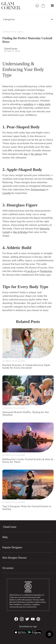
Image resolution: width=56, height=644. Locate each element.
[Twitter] (27, 619)
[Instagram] (22, 619)
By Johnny (37, 154)
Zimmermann (38, 189)
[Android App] (35, 632)
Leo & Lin (31, 271)
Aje (26, 154)
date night (45, 104)
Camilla (7, 193)
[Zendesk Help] (49, 634)
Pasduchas (46, 271)
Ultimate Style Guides (13, 32)
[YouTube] (33, 619)
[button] (52, 6)
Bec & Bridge (21, 232)
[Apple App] (20, 632)
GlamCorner (11, 49)
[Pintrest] (38, 619)
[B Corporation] (28, 587)
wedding (28, 104)
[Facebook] (16, 619)
